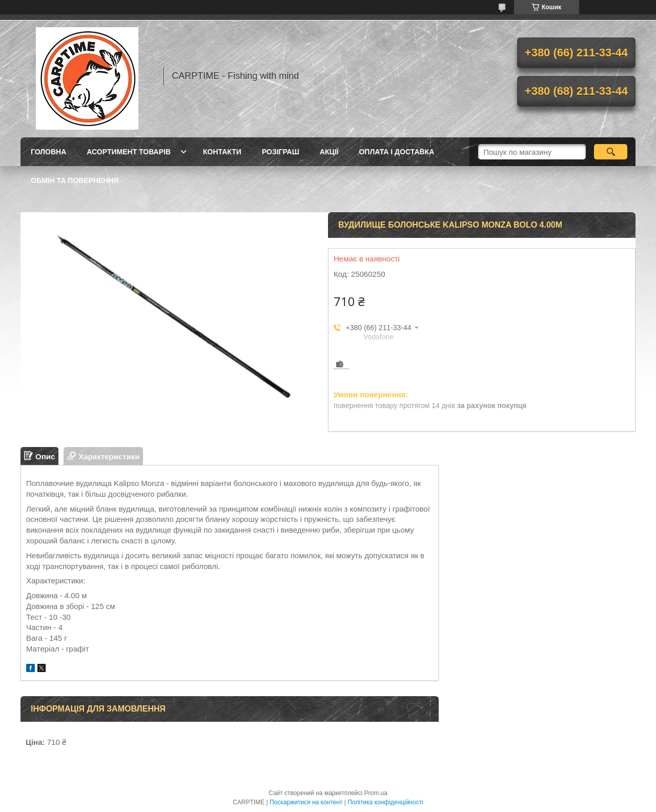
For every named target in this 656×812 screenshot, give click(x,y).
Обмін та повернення (75, 180)
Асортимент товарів (129, 152)
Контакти (222, 152)
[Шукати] (611, 152)
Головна (48, 152)
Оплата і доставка (396, 152)
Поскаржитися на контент (306, 802)
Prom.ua (376, 793)
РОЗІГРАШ (281, 152)
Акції (329, 152)
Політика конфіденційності (385, 802)
